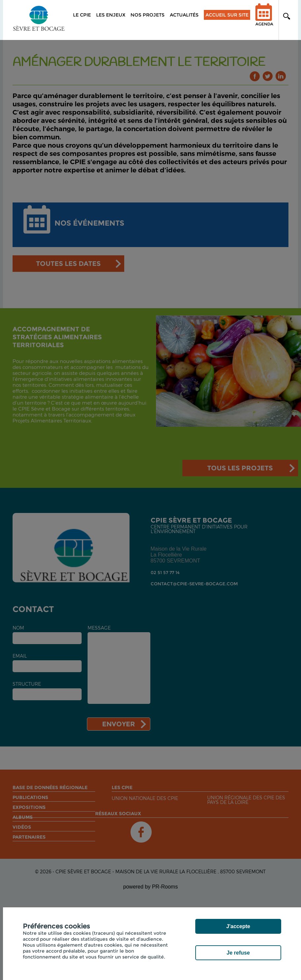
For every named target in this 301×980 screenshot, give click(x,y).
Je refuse (238, 953)
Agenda (264, 19)
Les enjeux (111, 15)
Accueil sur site (227, 15)
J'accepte (238, 926)
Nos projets (148, 15)
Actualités (184, 15)
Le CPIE (82, 15)
